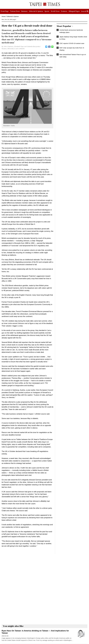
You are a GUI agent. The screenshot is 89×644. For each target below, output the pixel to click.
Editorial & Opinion (13, 16)
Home (4, 16)
